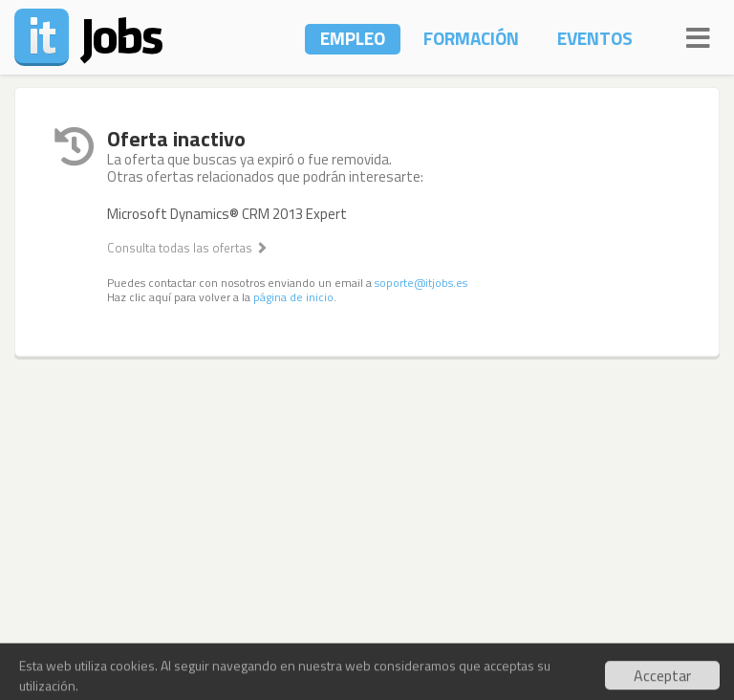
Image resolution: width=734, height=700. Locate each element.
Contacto (45, 656)
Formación (471, 38)
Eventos (595, 38)
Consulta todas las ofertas (187, 248)
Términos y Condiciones (367, 656)
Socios (178, 656)
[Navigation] (698, 35)
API (265, 656)
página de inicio (293, 297)
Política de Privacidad (529, 656)
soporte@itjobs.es (421, 283)
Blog (227, 656)
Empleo (353, 38)
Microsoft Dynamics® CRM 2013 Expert (227, 214)
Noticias (116, 656)
